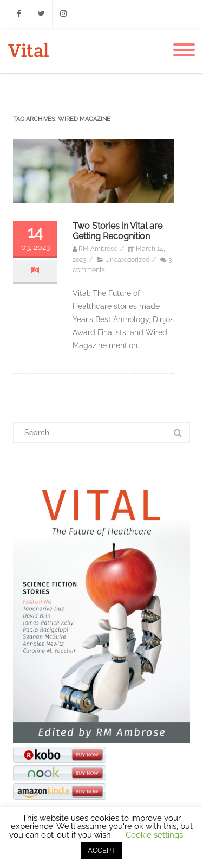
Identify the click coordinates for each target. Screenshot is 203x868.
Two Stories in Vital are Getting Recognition (117, 231)
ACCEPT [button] (101, 850)
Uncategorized (127, 260)
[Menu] (184, 50)
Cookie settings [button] (154, 835)
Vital (28, 50)
